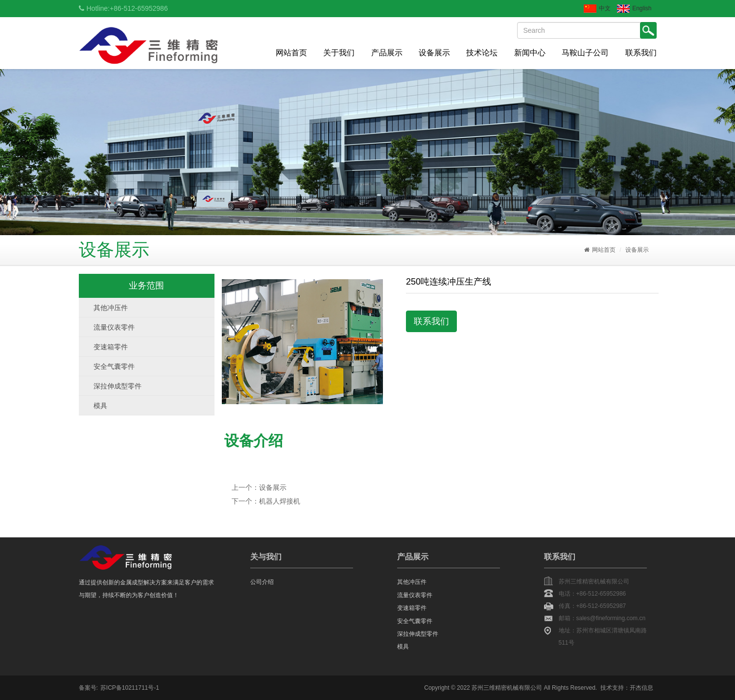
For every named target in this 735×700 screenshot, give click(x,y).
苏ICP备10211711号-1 (130, 688)
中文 (597, 9)
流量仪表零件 (114, 327)
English (634, 9)
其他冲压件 (111, 308)
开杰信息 (641, 688)
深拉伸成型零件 (118, 386)
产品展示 (387, 53)
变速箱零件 (111, 347)
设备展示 (434, 53)
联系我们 (641, 53)
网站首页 (291, 53)
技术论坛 (482, 53)
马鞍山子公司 (585, 53)
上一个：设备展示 (259, 487)
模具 (100, 406)
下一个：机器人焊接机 (266, 501)
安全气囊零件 (114, 366)
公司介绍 (262, 582)
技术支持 (612, 688)
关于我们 (339, 53)
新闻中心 (530, 53)
